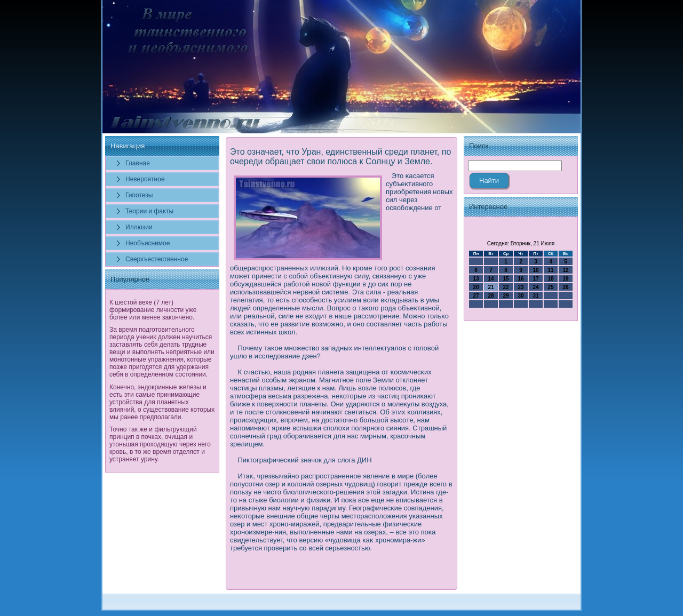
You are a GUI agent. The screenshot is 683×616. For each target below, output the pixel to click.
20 (476, 287)
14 (491, 279)
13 (476, 279)
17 (535, 279)
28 (491, 296)
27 (476, 296)
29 (506, 296)
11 (550, 270)
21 (491, 287)
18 (550, 279)
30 (521, 296)
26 (565, 287)
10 (535, 270)
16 (521, 279)
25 (550, 287)
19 (565, 279)
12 (565, 270)
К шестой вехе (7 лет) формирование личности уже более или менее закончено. (153, 310)
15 (506, 279)
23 (521, 287)
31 (535, 296)
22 (506, 287)
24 (535, 287)
